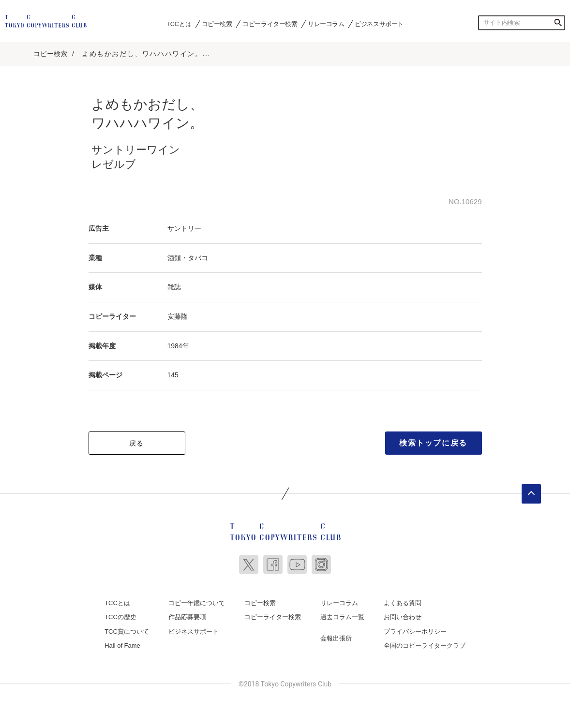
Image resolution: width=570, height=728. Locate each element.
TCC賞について (127, 631)
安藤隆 (178, 316)
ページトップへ (531, 494)
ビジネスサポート (379, 24)
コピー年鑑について (197, 603)
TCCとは (179, 24)
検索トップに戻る (433, 443)
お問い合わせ (403, 617)
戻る (137, 443)
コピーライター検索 (270, 24)
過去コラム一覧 (342, 617)
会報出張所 (336, 638)
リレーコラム (326, 24)
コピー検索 (217, 24)
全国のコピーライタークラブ (425, 646)
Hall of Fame (122, 646)
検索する (558, 23)
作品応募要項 (187, 617)
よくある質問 (403, 603)
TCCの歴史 (120, 617)
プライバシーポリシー (415, 631)
